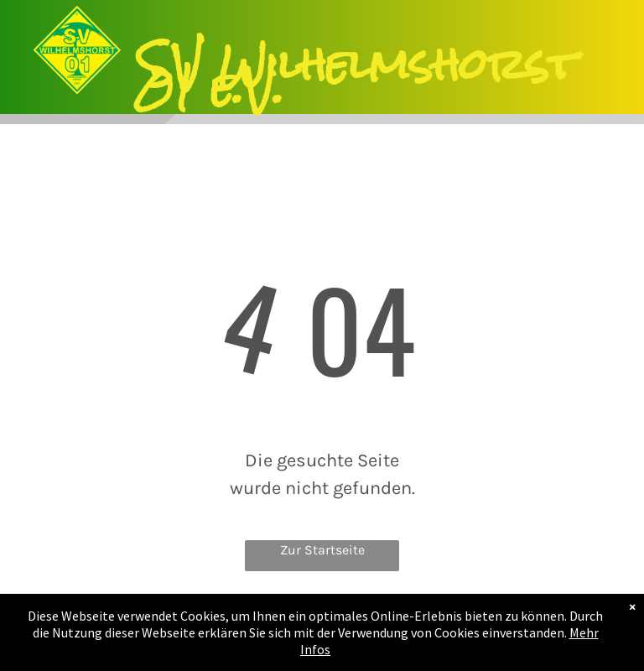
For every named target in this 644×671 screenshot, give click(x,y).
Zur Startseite (322, 550)
